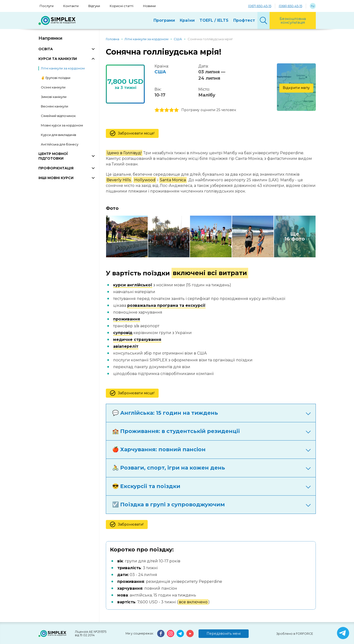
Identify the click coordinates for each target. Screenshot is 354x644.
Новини (149, 6)
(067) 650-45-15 (260, 6)
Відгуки (94, 6)
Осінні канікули (53, 87)
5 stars (176, 110)
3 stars (167, 110)
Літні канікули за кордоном (63, 68)
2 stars (162, 110)
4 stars (172, 110)
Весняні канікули (54, 106)
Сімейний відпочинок (58, 116)
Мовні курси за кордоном (62, 125)
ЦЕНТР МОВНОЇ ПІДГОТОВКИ (53, 156)
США (160, 72)
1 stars (157, 110)
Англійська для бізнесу (60, 144)
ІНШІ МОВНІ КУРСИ (56, 178)
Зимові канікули (54, 97)
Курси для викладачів (59, 135)
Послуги (47, 6)
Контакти (71, 6)
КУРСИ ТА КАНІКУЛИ (58, 59)
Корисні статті (122, 6)
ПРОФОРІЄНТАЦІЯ (56, 168)
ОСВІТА (46, 49)
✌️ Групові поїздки (56, 78)
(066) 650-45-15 (290, 6)
